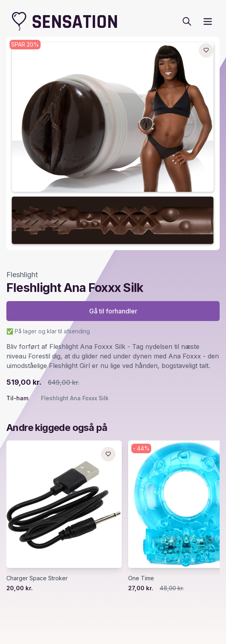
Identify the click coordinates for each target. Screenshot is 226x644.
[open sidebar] (208, 22)
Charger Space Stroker (37, 578)
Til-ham (17, 398)
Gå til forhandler (113, 311)
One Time (141, 578)
